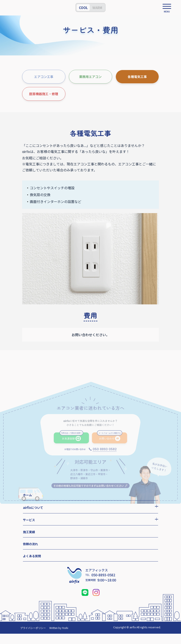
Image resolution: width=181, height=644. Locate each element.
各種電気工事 (137, 77)
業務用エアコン (90, 77)
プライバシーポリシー (33, 628)
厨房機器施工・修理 (44, 94)
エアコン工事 (44, 77)
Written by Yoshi (59, 628)
